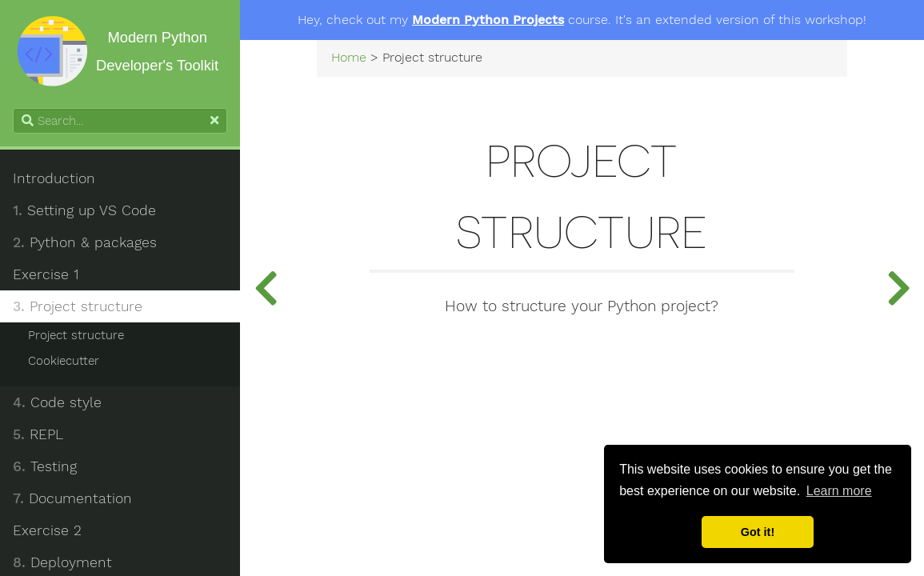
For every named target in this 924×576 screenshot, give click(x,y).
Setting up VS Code (84, 210)
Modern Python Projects (488, 20)
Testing (45, 466)
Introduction (54, 178)
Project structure (78, 306)
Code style (57, 402)
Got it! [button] (758, 532)
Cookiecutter (64, 361)
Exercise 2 (47, 530)
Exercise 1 (46, 274)
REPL (38, 434)
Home (349, 58)
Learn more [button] (839, 491)
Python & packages (85, 242)
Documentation (72, 498)
